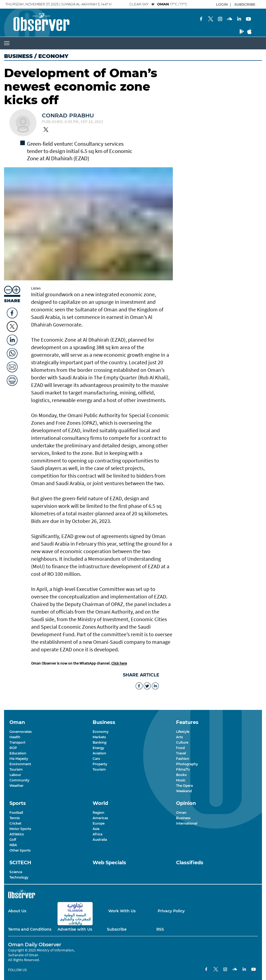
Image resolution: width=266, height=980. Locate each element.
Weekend (184, 791)
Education (18, 753)
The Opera (184, 786)
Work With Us (122, 911)
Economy (101, 732)
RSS (160, 929)
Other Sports (20, 850)
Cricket (15, 823)
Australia (100, 840)
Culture (182, 742)
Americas (100, 818)
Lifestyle (183, 732)
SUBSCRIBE (245, 4)
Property (100, 764)
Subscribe (117, 929)
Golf (13, 840)
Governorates (21, 732)
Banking (100, 742)
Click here (119, 663)
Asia (96, 829)
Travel (181, 753)
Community (19, 780)
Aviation (99, 753)
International (187, 823)
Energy (98, 748)
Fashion (183, 759)
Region (98, 813)
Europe (99, 823)
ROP (13, 748)
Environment (20, 764)
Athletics (17, 834)
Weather (16, 786)
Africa (97, 834)
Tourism (16, 769)
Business (18, 56)
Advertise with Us (75, 929)
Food (180, 748)
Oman (181, 813)
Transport (17, 742)
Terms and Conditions (30, 929)
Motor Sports (20, 829)
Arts (179, 737)
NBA (13, 845)
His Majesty (19, 759)
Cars (96, 759)
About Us (17, 911)
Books (181, 775)
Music (181, 780)
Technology (19, 877)
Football (16, 813)
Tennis (15, 818)
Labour (15, 775)
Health (15, 737)
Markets (99, 737)
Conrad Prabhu (68, 115)
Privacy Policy (171, 911)
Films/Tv (183, 769)
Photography (187, 764)
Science (16, 872)
